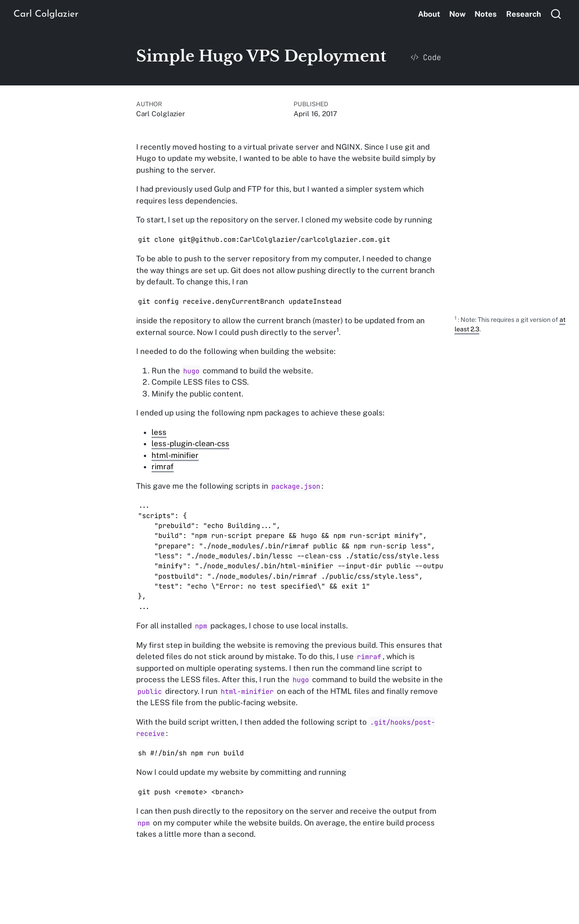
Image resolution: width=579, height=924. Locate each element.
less (159, 432)
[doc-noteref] (338, 332)
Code (426, 57)
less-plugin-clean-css (190, 443)
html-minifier (175, 455)
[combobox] (556, 14)
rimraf (163, 467)
